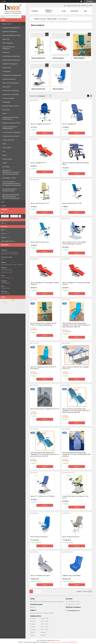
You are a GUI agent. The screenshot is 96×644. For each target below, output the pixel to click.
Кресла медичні (58, 58)
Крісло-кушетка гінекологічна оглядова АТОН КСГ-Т (75, 368)
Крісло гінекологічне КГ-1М (40, 203)
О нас (3, 202)
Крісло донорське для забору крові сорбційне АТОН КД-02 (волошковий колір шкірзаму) (76, 454)
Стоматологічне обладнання (11, 132)
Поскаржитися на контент (55, 642)
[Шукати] (24, 17)
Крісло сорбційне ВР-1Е (38, 163)
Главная (35, 11)
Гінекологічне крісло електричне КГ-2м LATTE (75, 497)
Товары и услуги (6, 24)
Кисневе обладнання (9, 79)
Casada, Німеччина (8, 140)
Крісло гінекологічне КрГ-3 (39, 537)
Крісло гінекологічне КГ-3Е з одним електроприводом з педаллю (74, 243)
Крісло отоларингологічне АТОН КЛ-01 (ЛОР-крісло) (43, 368)
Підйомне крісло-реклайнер (71, 576)
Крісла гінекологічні (38, 58)
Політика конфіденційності (71, 642)
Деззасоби (6, 110)
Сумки (4, 113)
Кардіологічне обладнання (11, 28)
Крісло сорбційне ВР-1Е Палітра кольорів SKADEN (76, 284)
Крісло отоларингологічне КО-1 (41, 124)
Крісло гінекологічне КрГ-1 (71, 537)
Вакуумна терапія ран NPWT (11, 123)
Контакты (75, 11)
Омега (4, 155)
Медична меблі (7, 159)
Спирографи (6, 102)
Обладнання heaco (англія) (11, 136)
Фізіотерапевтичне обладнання (9, 48)
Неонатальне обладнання (11, 91)
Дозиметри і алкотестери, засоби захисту (11, 118)
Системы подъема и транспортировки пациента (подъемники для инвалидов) (12, 183)
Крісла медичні (79, 58)
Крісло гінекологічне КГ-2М (40, 242)
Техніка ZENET (7, 148)
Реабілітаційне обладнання (11, 56)
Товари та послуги (40, 19)
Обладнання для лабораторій (12, 75)
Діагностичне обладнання (11, 83)
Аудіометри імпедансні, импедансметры (10, 128)
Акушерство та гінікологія (10, 94)
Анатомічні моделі (8, 98)
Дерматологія (7, 68)
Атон (4, 151)
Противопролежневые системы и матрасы (10, 190)
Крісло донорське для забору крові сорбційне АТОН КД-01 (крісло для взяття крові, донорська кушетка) (76, 325)
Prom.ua (57, 640)
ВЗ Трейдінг (6, 167)
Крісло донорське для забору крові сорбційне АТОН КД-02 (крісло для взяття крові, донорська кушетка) (76, 411)
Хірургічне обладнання (10, 31)
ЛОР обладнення (8, 43)
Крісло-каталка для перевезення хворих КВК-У (76, 164)
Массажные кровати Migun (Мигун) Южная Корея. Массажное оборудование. (11, 196)
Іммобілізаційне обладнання (11, 60)
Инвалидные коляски (9, 178)
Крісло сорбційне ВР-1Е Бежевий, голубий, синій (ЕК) (45, 284)
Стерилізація (6, 71)
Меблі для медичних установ (11, 35)
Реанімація (6, 52)
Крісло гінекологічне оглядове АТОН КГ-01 (45, 409)
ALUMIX (5, 163)
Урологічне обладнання (10, 64)
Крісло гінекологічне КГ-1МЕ (72, 203)
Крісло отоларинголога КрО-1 (41, 576)
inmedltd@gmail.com (7, 278)
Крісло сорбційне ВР (69, 124)
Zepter (4, 144)
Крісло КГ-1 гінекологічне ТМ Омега (43, 496)
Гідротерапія (6, 87)
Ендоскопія (6, 39)
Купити (45, 133)
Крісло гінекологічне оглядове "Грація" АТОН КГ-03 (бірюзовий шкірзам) (43, 324)
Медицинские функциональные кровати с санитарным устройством (11, 172)
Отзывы (4, 206)
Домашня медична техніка (11, 106)
